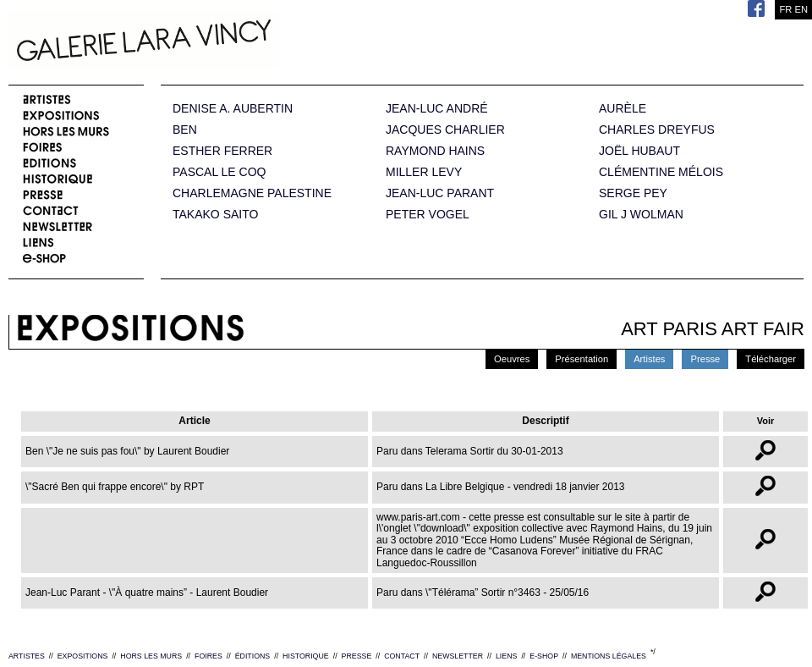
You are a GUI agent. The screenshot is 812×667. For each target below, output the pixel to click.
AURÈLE (623, 109)
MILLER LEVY (424, 172)
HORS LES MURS (151, 656)
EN (801, 9)
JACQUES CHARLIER (445, 130)
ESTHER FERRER (222, 151)
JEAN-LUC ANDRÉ (437, 109)
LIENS (506, 656)
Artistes (649, 359)
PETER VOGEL (428, 215)
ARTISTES (27, 656)
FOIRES (208, 656)
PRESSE (357, 656)
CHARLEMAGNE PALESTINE (252, 193)
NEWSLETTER (458, 656)
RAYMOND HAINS (435, 151)
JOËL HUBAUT (639, 151)
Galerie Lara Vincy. (228, 42)
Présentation (582, 359)
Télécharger (771, 359)
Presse (705, 359)
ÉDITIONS (253, 656)
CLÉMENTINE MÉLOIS (661, 172)
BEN (185, 130)
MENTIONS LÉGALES (609, 656)
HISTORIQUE (306, 656)
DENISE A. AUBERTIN (233, 109)
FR (785, 9)
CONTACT (402, 656)
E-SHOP (544, 656)
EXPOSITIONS (83, 656)
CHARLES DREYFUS (657, 130)
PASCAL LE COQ (219, 172)
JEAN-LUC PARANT (440, 193)
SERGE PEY (633, 193)
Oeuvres (512, 359)
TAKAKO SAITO (215, 215)
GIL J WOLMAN (641, 215)
